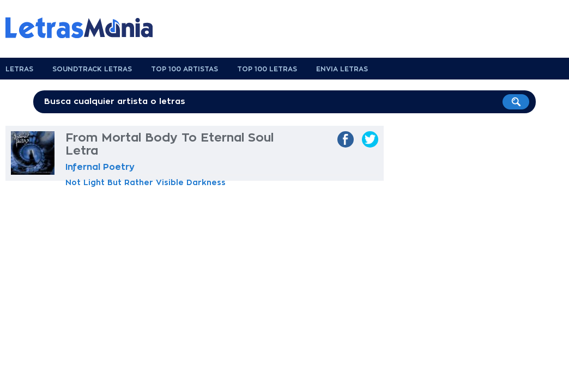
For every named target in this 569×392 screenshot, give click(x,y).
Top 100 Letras (267, 69)
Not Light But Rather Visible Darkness (146, 182)
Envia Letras (342, 69)
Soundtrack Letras (92, 69)
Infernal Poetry (100, 167)
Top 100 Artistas (184, 69)
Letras (19, 69)
